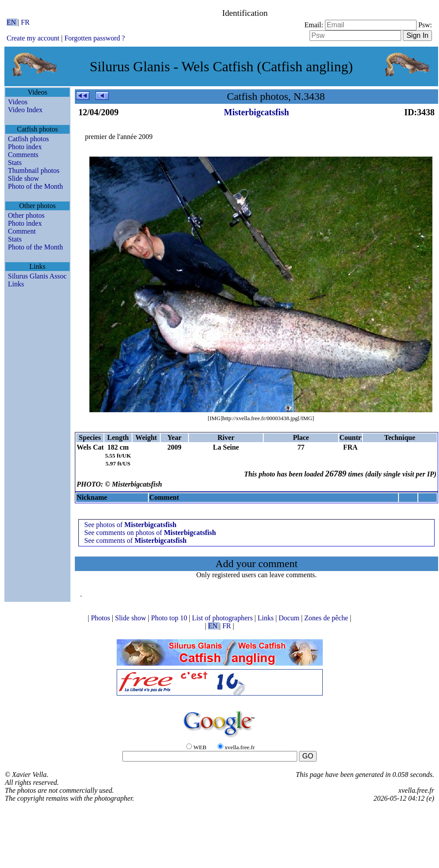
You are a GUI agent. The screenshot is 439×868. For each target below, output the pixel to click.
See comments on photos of (150, 533)
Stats (15, 163)
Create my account (33, 38)
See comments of (135, 540)
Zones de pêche (327, 618)
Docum (290, 618)
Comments (23, 155)
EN (12, 22)
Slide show (24, 178)
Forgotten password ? (94, 38)
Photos (101, 618)
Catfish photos (28, 139)
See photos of (130, 525)
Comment (22, 231)
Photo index (25, 147)
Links (16, 284)
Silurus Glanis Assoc (37, 276)
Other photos (26, 215)
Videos (18, 102)
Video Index (25, 110)
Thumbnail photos (34, 170)
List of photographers (223, 618)
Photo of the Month (35, 186)
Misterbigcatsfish (257, 112)
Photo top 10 (170, 618)
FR (26, 22)
